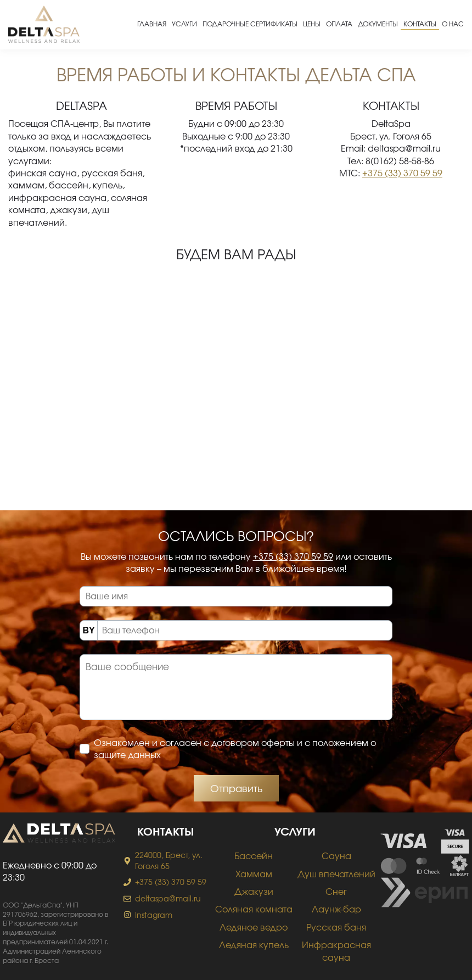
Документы (378, 24)
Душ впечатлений (336, 874)
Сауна (336, 856)
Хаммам (254, 874)
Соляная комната (254, 909)
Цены (312, 24)
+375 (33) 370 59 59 (402, 173)
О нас (453, 24)
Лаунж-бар (336, 909)
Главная (152, 24)
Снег (336, 891)
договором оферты (253, 742)
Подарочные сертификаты (250, 24)
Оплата (339, 24)
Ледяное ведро (254, 927)
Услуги (184, 24)
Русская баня (336, 927)
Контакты (420, 24)
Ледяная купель (254, 945)
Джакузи (254, 891)
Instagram (154, 915)
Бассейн (254, 856)
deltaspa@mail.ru (168, 898)
